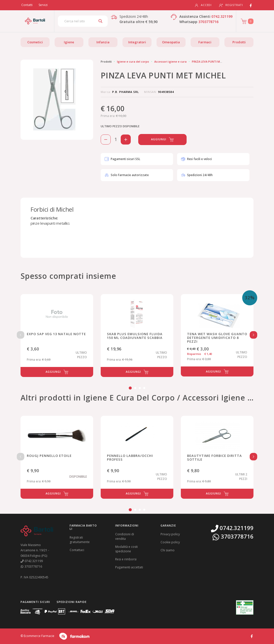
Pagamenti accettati (129, 567)
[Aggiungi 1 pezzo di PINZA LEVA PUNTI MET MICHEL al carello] (126, 140)
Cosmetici (35, 42)
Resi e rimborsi (126, 559)
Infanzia (103, 42)
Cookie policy (170, 542)
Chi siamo (168, 550)
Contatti (27, 5)
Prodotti (239, 42)
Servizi (43, 5)
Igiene (69, 42)
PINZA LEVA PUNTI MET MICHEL (213, 61)
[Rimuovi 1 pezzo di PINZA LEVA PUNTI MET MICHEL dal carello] (106, 140)
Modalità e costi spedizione (126, 549)
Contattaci (77, 550)
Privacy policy (170, 534)
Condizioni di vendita (125, 536)
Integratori (137, 42)
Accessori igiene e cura (170, 61)
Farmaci (205, 42)
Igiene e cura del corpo (133, 61)
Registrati (231, 5)
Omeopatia (171, 42)
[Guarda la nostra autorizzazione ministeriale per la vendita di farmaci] (245, 608)
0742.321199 (222, 16)
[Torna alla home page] (35, 21)
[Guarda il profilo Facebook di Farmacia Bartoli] (252, 636)
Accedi (203, 5)
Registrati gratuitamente (80, 540)
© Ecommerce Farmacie (37, 636)
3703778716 (208, 22)
